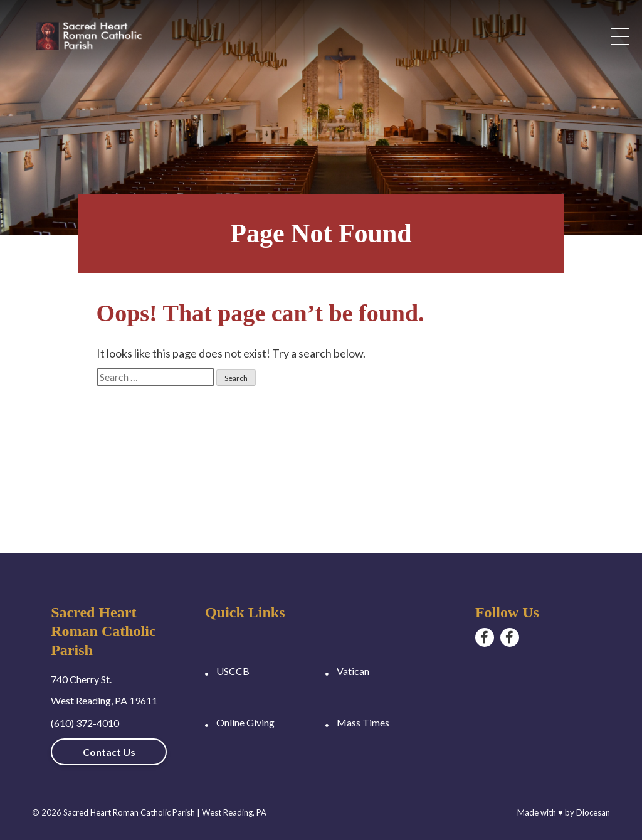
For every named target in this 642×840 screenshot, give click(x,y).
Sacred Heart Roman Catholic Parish (129, 812)
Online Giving (245, 722)
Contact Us (109, 752)
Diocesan (593, 812)
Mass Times (363, 722)
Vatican (353, 671)
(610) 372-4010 (85, 723)
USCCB (233, 671)
